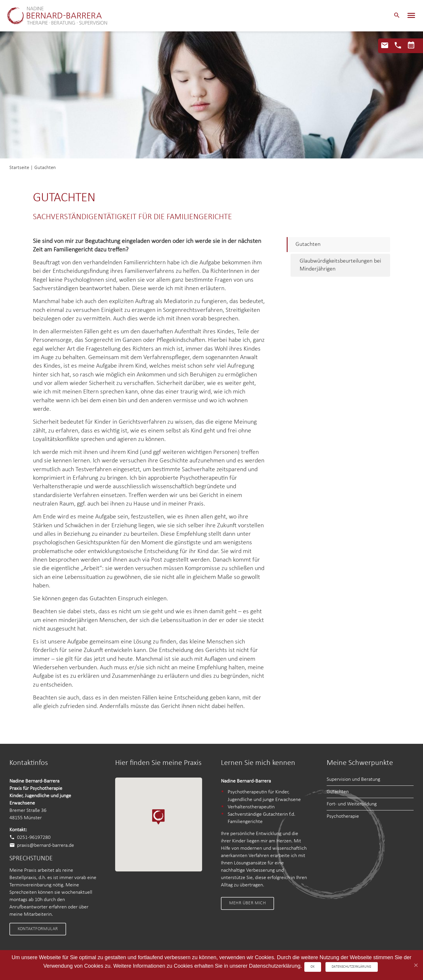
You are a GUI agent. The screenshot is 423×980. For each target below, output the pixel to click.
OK (312, 967)
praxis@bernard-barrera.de (46, 845)
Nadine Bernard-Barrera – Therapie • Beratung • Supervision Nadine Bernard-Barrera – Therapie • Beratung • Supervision (64, 16)
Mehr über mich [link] (247, 903)
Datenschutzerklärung (352, 967)
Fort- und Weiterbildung (352, 804)
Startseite (19, 168)
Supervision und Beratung (353, 779)
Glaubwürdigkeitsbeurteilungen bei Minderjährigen (340, 265)
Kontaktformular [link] (38, 929)
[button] (397, 16)
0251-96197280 (34, 838)
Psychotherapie (343, 816)
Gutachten (308, 244)
